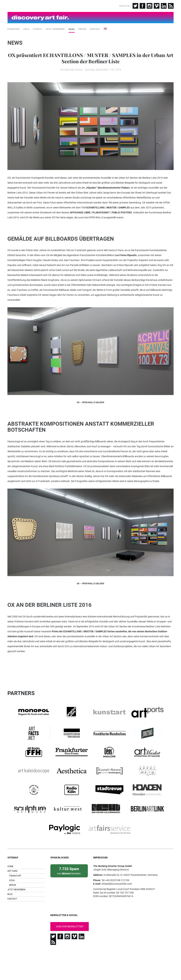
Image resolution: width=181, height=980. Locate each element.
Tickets (37, 28)
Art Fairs (12, 882)
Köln (26, 28)
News (72, 28)
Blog (10, 905)
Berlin (13, 895)
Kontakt (95, 28)
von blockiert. (69, 881)
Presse (82, 28)
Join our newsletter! (70, 937)
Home (10, 877)
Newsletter (125, 6)
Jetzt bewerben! (55, 28)
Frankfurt (14, 28)
